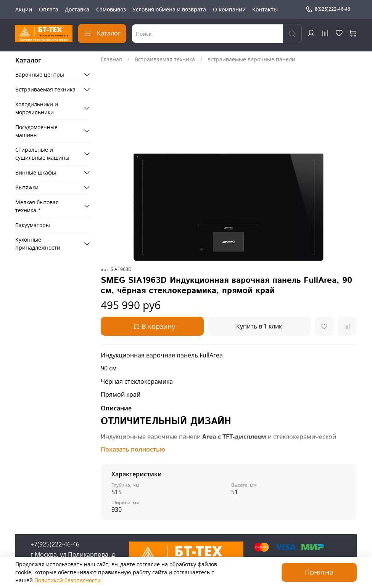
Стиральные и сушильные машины (42, 154)
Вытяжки (27, 187)
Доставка (77, 9)
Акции (24, 9)
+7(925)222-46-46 (55, 544)
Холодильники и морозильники (37, 108)
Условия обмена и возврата (169, 9)
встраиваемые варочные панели (251, 59)
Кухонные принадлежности (38, 244)
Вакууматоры (33, 225)
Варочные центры (40, 75)
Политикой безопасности (68, 580)
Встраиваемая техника (165, 59)
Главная (111, 59)
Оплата (49, 9)
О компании (229, 9)
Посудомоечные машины (36, 131)
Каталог (102, 33)
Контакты (265, 9)
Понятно (319, 572)
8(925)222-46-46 (328, 9)
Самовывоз (111, 9)
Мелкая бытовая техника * (37, 206)
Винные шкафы (36, 172)
